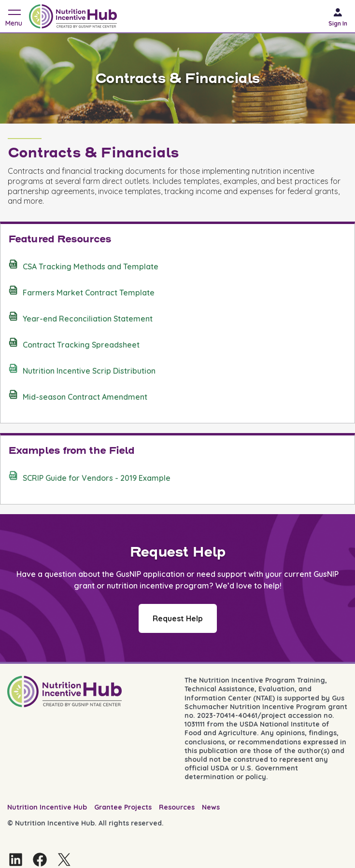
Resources (177, 807)
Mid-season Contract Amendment (78, 395)
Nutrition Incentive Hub (47, 807)
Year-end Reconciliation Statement (80, 317)
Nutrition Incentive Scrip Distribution (82, 369)
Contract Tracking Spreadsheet (74, 343)
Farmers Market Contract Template (81, 291)
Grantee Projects (123, 807)
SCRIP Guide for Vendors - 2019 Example (89, 476)
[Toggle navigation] (14, 16)
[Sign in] (342, 16)
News (211, 807)
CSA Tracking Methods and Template (83, 265)
